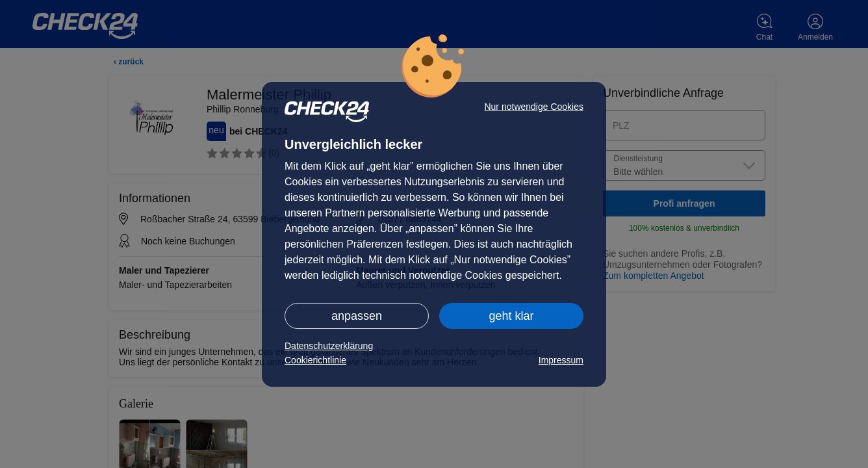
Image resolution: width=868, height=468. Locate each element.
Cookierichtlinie (315, 360)
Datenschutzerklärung (329, 346)
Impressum (561, 360)
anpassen (357, 316)
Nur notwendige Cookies (534, 107)
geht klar (511, 316)
